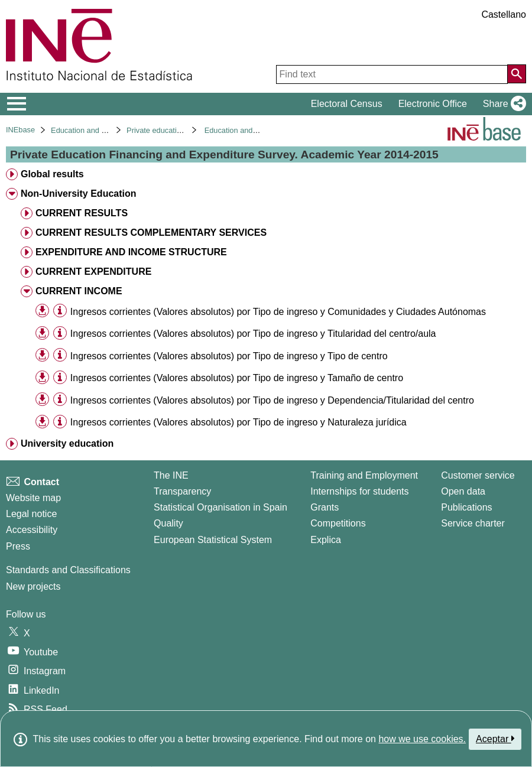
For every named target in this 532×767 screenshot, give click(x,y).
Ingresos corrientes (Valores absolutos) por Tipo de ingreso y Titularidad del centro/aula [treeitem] (253, 334)
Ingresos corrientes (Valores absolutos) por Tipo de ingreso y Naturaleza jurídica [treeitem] (239, 422)
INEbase (20, 130)
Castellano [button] (504, 14)
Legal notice (31, 514)
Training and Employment (364, 475)
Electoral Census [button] (347, 104)
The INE (171, 475)
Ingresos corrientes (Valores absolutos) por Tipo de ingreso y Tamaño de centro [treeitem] (237, 378)
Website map (33, 498)
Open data (463, 491)
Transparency (182, 491)
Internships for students (359, 491)
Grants (325, 507)
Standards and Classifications (68, 570)
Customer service (478, 475)
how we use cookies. (422, 739)
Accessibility (32, 530)
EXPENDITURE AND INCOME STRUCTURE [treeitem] (131, 252)
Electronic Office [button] (433, 104)
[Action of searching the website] (517, 74)
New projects (33, 586)
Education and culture (87, 130)
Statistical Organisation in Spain (220, 507)
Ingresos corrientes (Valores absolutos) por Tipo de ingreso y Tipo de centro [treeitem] (229, 356)
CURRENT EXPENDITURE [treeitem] (93, 272)
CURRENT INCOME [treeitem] (79, 291)
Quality (168, 523)
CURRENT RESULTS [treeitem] (82, 213)
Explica (326, 540)
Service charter (473, 523)
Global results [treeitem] (52, 174)
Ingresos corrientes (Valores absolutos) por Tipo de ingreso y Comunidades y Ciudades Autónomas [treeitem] (278, 312)
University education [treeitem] (67, 443)
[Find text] (392, 74)
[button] (502, 104)
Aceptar (495, 739)
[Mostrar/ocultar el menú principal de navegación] (17, 104)
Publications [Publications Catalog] (466, 507)
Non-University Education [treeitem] (79, 194)
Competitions (338, 523)
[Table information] (60, 311)
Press (18, 546)
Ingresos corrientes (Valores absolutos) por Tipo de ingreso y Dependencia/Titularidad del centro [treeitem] (272, 400)
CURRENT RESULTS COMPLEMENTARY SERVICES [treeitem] (151, 233)
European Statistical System (213, 540)
